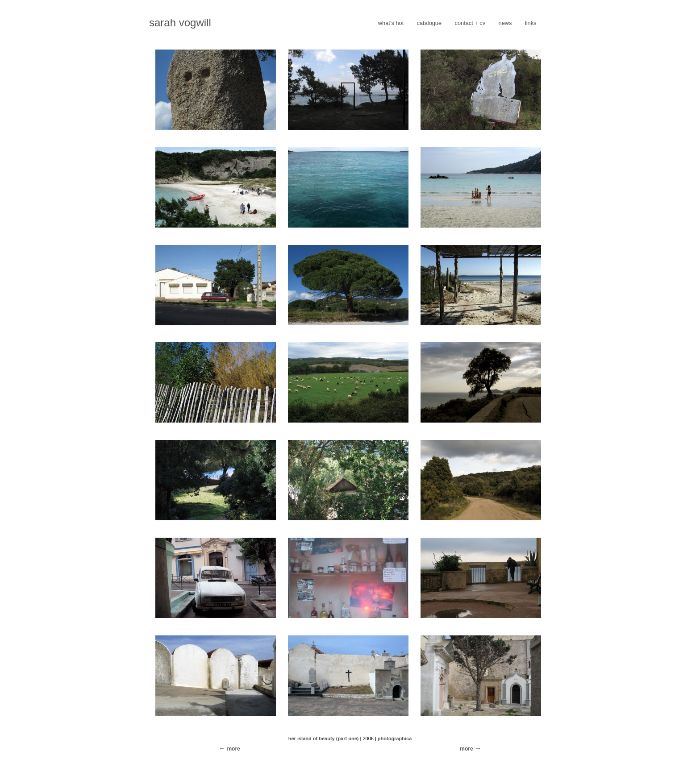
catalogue (429, 23)
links (531, 23)
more (466, 749)
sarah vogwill (180, 23)
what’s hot (391, 23)
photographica (395, 738)
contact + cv (470, 23)
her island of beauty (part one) (324, 738)
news (505, 23)
